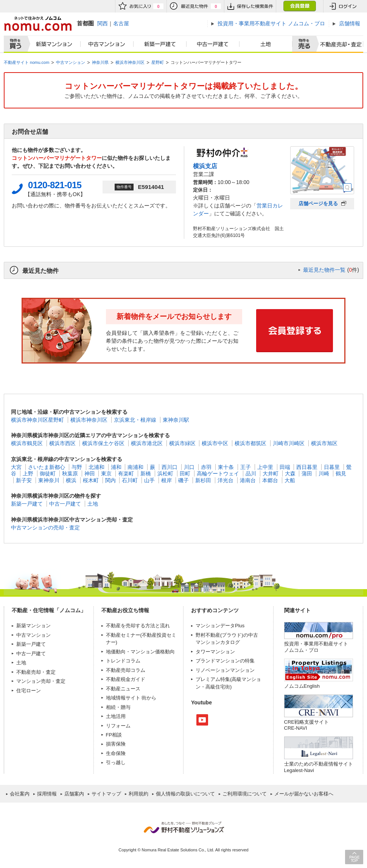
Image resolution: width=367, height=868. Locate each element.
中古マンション (107, 44)
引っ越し (116, 762)
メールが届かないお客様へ (304, 794)
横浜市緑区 (182, 443)
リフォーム (118, 726)
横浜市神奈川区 (130, 62)
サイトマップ (106, 794)
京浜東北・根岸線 (135, 420)
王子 (246, 467)
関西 (103, 23)
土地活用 (116, 716)
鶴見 (341, 473)
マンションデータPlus (220, 626)
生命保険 (116, 753)
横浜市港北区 (147, 443)
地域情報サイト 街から (131, 698)
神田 (90, 473)
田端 (285, 467)
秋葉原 (70, 473)
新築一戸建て (160, 44)
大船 (290, 480)
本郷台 (270, 480)
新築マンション (52, 44)
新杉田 (203, 480)
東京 (106, 473)
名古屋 (121, 23)
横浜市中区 (215, 443)
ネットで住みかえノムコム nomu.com (38, 24)
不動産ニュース (123, 689)
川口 (189, 467)
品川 (251, 473)
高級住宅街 (218, 687)
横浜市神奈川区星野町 (37, 420)
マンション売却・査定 (41, 681)
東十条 (226, 467)
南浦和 (135, 467)
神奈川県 (100, 62)
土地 (266, 44)
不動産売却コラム (126, 670)
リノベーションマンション (225, 670)
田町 (185, 473)
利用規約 (138, 794)
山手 (149, 480)
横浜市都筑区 (250, 443)
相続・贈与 (118, 707)
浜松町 (165, 473)
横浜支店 (205, 166)
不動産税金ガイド (126, 679)
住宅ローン (29, 691)
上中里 (265, 467)
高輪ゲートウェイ (218, 473)
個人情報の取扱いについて (185, 794)
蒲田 (307, 473)
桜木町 (91, 480)
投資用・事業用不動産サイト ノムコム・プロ (316, 647)
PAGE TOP (354, 857)
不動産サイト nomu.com (26, 62)
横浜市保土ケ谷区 (103, 443)
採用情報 (47, 794)
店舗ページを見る (318, 203)
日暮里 (332, 467)
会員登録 (299, 6)
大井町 (271, 473)
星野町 (158, 62)
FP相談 (114, 735)
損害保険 (116, 744)
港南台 (248, 480)
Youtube (202, 720)
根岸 (166, 480)
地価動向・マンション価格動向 (140, 652)
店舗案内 (74, 794)
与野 (77, 467)
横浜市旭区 (324, 443)
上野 (28, 473)
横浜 (71, 480)
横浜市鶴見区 (27, 443)
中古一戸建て (213, 44)
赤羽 (206, 467)
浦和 (116, 467)
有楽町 (126, 473)
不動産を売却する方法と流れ (138, 626)
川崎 (324, 473)
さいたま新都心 (47, 467)
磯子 (183, 480)
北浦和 (96, 467)
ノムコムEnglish (302, 686)
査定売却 (338, 44)
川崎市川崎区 (289, 443)
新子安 (24, 480)
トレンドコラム (123, 661)
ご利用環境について (245, 794)
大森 (290, 473)
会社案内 (20, 794)
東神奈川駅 (176, 420)
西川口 (170, 467)
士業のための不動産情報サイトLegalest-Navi (319, 767)
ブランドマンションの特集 (225, 661)
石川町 (130, 480)
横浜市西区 (62, 443)
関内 (110, 480)
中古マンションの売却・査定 (45, 528)
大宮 (16, 467)
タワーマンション (215, 652)
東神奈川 (49, 480)
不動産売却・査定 (36, 672)
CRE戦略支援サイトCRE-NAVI (306, 725)
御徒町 (48, 473)
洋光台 (225, 480)
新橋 (146, 473)
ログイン (343, 6)
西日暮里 (307, 467)
